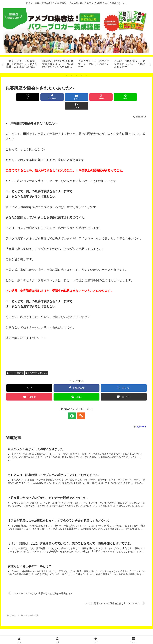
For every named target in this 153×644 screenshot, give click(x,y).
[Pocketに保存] (88, 97)
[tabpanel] (22, 64)
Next (151, 65)
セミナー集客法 (15, 364)
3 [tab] (76, 75)
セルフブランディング (37, 364)
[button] (136, 97)
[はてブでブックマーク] (65, 97)
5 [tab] (86, 75)
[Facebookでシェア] (41, 97)
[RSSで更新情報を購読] (80, 407)
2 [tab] (72, 75)
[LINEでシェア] (112, 97)
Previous (2, 65)
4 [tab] (81, 75)
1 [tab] (67, 75)
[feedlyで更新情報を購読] (73, 407)
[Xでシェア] (17, 97)
